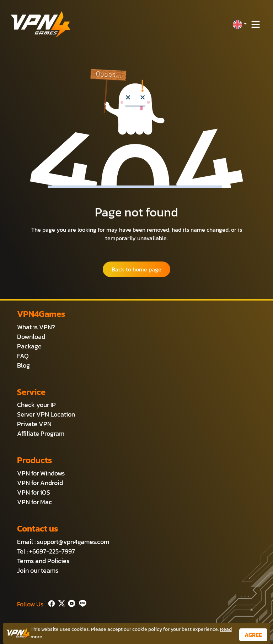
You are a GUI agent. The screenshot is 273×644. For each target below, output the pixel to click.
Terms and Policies (43, 561)
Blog (23, 365)
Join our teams (38, 570)
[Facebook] (51, 603)
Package (29, 346)
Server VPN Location (46, 414)
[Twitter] (60, 603)
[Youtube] (70, 603)
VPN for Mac (34, 502)
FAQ (23, 356)
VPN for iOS (34, 492)
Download (31, 337)
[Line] (81, 603)
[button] (240, 24)
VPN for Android (40, 483)
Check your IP (36, 405)
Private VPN (34, 424)
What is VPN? (36, 327)
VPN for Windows (41, 473)
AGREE (253, 635)
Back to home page (136, 269)
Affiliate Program (41, 433)
